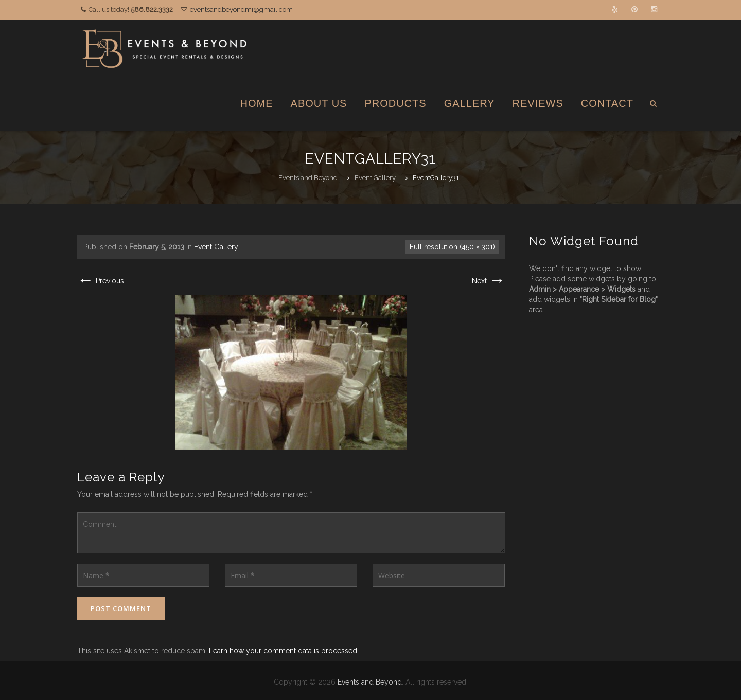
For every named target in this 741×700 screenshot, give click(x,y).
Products (395, 103)
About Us (319, 103)
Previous (101, 281)
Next (489, 281)
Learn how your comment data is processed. (284, 651)
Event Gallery (216, 247)
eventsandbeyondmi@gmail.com (241, 10)
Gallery (470, 103)
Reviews (538, 103)
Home (257, 103)
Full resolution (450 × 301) (452, 247)
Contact (607, 103)
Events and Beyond (370, 682)
